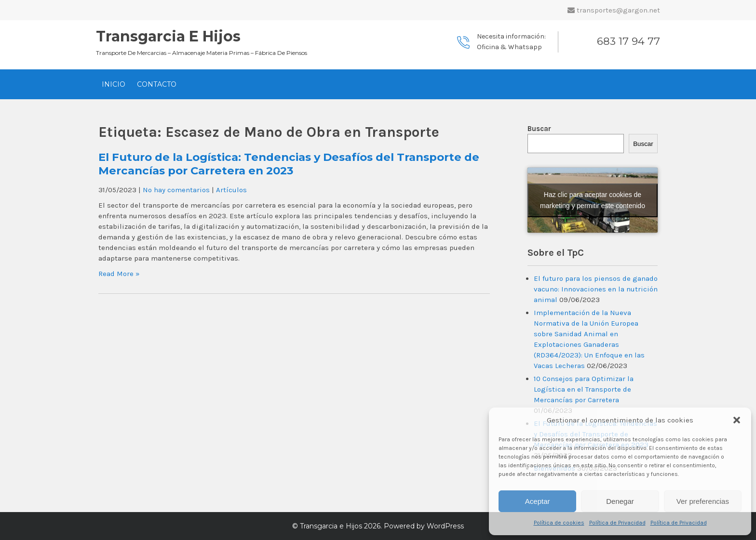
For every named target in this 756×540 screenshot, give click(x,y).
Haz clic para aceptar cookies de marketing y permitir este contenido (593, 200)
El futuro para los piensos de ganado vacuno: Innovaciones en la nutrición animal (596, 289)
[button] (737, 420)
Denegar (620, 501)
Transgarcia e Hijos (168, 36)
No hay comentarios (176, 190)
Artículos (231, 190)
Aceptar (538, 501)
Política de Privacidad (617, 523)
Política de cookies (559, 523)
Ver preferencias (703, 501)
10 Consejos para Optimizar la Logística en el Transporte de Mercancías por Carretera (584, 389)
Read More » (119, 274)
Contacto (157, 84)
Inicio (114, 84)
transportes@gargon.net (618, 10)
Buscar (539, 129)
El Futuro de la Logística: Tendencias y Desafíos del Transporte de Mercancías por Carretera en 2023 (289, 164)
